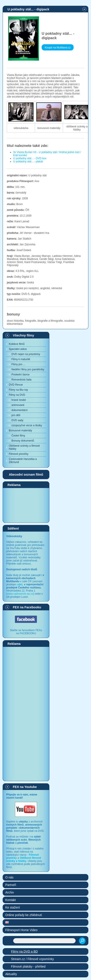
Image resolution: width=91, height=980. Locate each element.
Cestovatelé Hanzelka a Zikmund (23, 461)
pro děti (16, 415)
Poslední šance (20, 375)
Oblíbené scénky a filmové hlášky (24, 447)
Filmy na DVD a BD (24, 951)
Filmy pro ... (18, 364)
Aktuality (11, 974)
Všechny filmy (23, 335)
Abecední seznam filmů (26, 475)
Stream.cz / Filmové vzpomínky (32, 959)
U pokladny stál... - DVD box (30, 158)
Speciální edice (18, 349)
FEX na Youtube (25, 787)
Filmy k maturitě (21, 359)
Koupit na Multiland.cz (58, 48)
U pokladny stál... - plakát (28, 161)
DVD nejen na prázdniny (26, 354)
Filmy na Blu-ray (18, 390)
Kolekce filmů (17, 344)
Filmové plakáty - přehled (28, 967)
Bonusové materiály (20, 430)
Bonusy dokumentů (23, 441)
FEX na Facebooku (27, 607)
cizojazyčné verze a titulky (27, 425)
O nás (9, 877)
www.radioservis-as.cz (20, 594)
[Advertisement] (26, 505)
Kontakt (10, 900)
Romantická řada (21, 380)
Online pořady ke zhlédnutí (24, 915)
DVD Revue (16, 385)
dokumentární (19, 410)
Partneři (11, 885)
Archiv (10, 892)
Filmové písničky (19, 454)
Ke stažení (13, 907)
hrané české (19, 400)
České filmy (18, 436)
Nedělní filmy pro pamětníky (28, 369)
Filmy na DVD (17, 395)
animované (18, 405)
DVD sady (17, 420)
